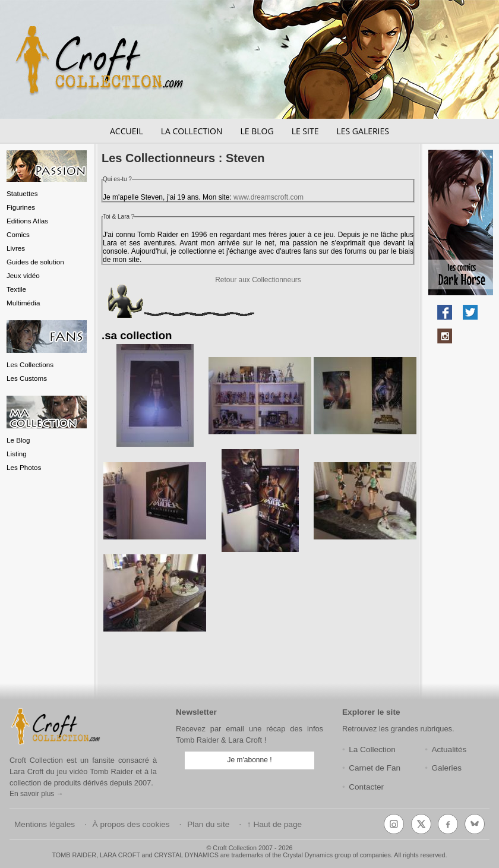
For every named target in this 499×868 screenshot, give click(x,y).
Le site (305, 131)
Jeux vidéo (23, 275)
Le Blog (18, 440)
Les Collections (30, 364)
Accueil (127, 131)
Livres (16, 248)
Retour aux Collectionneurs (258, 280)
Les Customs (27, 378)
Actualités (449, 749)
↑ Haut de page (274, 824)
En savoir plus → (37, 794)
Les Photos (24, 467)
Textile (16, 289)
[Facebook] (448, 824)
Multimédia (23, 303)
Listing (17, 454)
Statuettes (22, 193)
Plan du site (208, 824)
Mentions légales (45, 824)
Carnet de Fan (375, 768)
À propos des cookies (131, 824)
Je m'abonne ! (249, 760)
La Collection (372, 749)
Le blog (257, 131)
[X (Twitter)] (421, 824)
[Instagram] (394, 824)
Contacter (366, 787)
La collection (192, 131)
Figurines (21, 207)
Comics (18, 234)
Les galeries (363, 131)
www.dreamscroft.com (269, 197)
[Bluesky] (475, 824)
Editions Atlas (27, 221)
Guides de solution (35, 262)
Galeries (446, 768)
